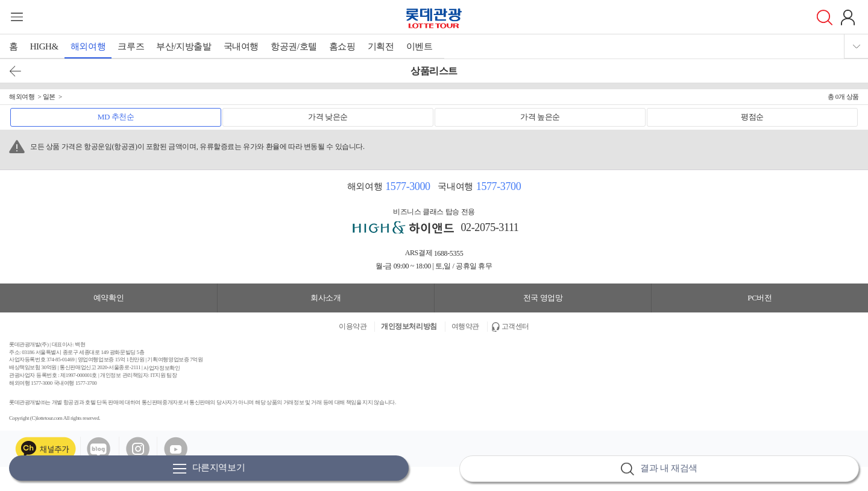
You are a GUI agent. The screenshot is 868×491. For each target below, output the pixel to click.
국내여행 (241, 46)
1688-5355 (449, 253)
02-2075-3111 (490, 227)
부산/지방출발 (184, 46)
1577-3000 (407, 186)
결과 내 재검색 (659, 469)
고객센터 (515, 326)
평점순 (752, 117)
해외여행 (88, 46)
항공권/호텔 (294, 46)
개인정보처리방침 (409, 326)
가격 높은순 (540, 117)
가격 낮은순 (328, 117)
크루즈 (131, 46)
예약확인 (108, 298)
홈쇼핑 (342, 46)
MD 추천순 (116, 117)
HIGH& (44, 46)
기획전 (381, 46)
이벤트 (420, 46)
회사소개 (325, 298)
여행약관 (465, 326)
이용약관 (353, 326)
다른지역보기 (209, 468)
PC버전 (759, 298)
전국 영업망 (543, 298)
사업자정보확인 (162, 368)
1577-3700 (498, 186)
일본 (49, 97)
